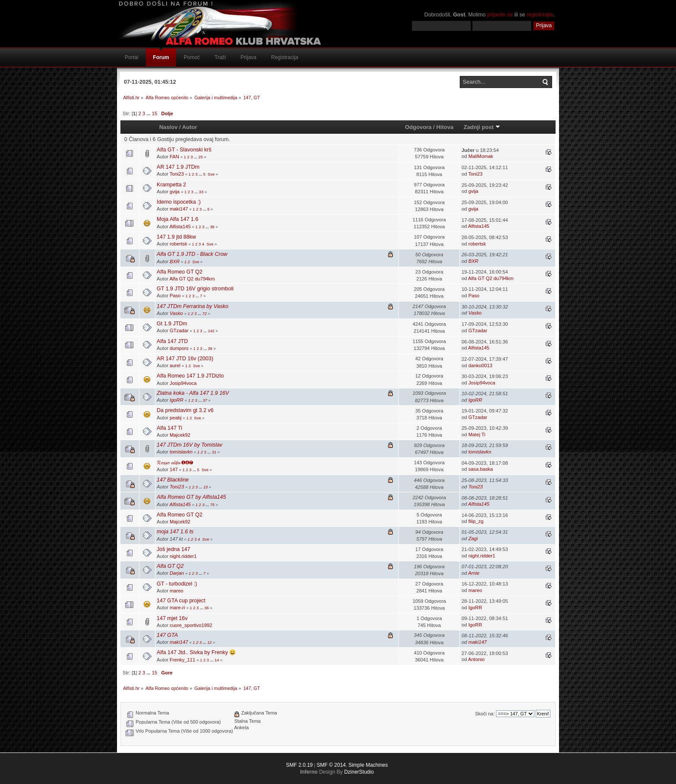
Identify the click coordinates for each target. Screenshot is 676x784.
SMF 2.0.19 (299, 765)
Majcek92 (180, 435)
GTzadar (179, 331)
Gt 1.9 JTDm (172, 324)
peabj (175, 418)
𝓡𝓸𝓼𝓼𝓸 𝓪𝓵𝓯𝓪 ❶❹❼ (175, 463)
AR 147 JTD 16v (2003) (185, 359)
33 (201, 192)
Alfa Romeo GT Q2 (180, 272)
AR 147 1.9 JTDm (178, 167)
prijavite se (500, 15)
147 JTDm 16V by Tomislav (190, 445)
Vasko (176, 313)
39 (210, 349)
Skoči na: (485, 714)
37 (205, 400)
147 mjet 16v (172, 618)
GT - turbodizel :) (177, 584)
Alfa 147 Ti (169, 428)
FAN (174, 157)
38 (212, 227)
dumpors (179, 348)
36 (206, 608)
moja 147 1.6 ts (175, 532)
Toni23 (177, 174)
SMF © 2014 (331, 765)
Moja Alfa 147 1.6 (177, 219)
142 (211, 331)
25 (201, 157)
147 (174, 469)
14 (217, 660)
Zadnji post (482, 127)
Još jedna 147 (174, 549)
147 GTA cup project (181, 601)
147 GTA (167, 635)
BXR (175, 261)
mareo (177, 591)
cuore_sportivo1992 (191, 625)
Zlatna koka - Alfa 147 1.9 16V (193, 393)
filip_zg (476, 521)
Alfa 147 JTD (172, 341)
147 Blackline (173, 480)
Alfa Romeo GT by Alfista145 (191, 497)
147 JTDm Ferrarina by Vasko (193, 306)
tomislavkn (181, 452)
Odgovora (418, 127)
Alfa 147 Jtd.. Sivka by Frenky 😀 (196, 652)
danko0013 (480, 365)
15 (155, 113)
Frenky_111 (182, 660)
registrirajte (540, 15)
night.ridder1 (183, 556)
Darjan (177, 573)
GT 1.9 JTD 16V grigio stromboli (195, 289)
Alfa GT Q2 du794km (192, 279)
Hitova (445, 127)
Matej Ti (477, 435)
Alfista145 (180, 227)
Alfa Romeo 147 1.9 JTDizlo (190, 376)
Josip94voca (183, 383)
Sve (211, 174)
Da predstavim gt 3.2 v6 (185, 410)
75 (212, 505)
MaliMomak (481, 156)
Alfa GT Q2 (170, 566)
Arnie (474, 573)
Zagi (473, 538)
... (149, 113)
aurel (175, 365)
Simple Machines (368, 765)
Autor (190, 127)
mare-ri (177, 608)
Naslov (169, 127)
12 (209, 642)
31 (214, 452)
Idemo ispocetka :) (179, 202)
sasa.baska (481, 469)
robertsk (178, 244)
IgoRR (177, 400)
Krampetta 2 (171, 185)
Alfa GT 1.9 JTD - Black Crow (192, 254)
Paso (175, 296)
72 (205, 314)
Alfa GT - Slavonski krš (184, 150)
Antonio (476, 659)
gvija (175, 192)
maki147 (179, 209)
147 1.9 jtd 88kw (176, 237)
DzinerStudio (359, 772)
